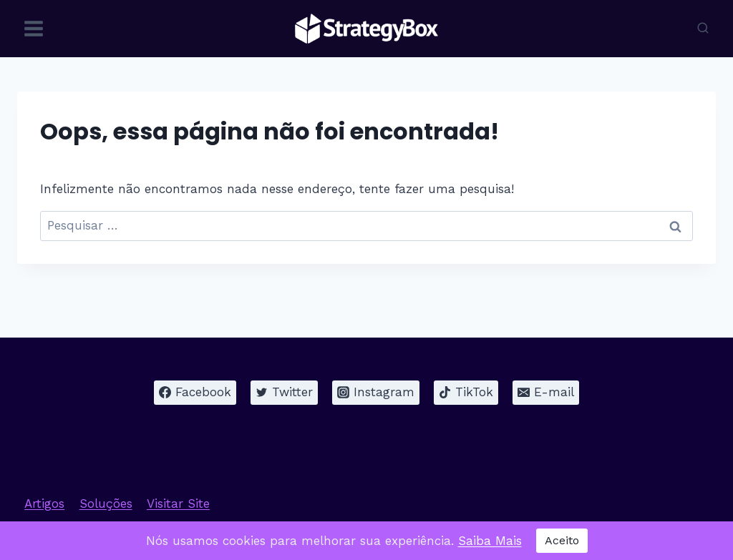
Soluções (106, 503)
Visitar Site (178, 503)
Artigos (44, 503)
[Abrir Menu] (34, 28)
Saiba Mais (490, 541)
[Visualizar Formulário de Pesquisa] (703, 29)
